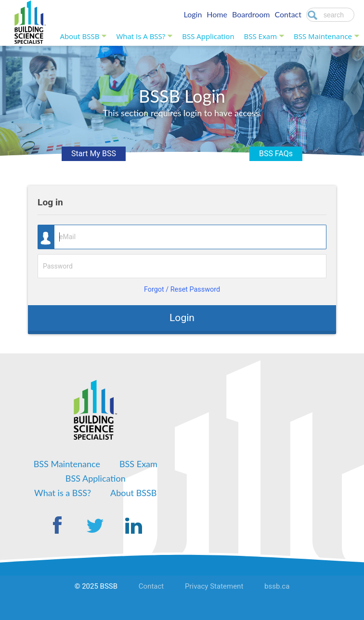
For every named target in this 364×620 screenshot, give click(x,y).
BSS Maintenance (323, 36)
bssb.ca (277, 586)
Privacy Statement (214, 586)
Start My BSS (94, 154)
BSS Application (208, 36)
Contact (288, 14)
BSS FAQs (276, 154)
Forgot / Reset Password (182, 290)
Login (193, 14)
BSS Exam (260, 36)
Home (217, 14)
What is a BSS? (141, 36)
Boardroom (251, 14)
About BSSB (79, 36)
